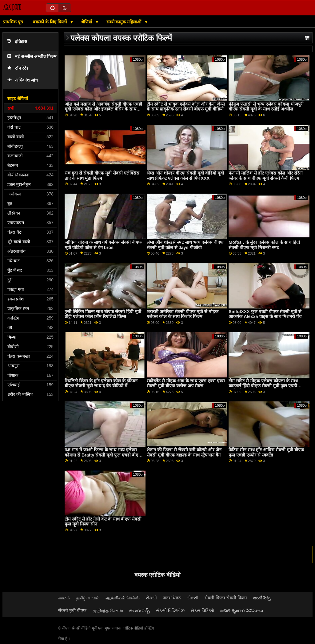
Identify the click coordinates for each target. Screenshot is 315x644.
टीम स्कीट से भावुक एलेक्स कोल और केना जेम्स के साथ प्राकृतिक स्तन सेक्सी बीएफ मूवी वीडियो (186, 107)
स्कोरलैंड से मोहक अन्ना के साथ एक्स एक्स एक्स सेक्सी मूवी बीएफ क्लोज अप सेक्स (186, 383)
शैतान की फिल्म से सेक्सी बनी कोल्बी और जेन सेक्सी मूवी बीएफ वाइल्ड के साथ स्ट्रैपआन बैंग (184, 452)
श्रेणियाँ (87, 22)
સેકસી (151, 598)
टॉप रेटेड (18, 68)
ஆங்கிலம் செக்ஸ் (123, 598)
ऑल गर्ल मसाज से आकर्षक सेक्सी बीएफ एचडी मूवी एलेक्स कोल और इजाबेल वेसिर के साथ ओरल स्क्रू (103, 109)
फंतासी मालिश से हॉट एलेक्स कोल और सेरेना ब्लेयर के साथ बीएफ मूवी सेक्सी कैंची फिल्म (266, 176)
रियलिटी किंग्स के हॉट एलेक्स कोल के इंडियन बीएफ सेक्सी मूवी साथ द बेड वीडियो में (101, 383)
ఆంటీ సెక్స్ (262, 598)
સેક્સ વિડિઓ (202, 610)
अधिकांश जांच (23, 80)
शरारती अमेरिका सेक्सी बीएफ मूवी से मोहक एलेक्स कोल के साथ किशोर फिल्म (183, 314)
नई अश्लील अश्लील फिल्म (32, 56)
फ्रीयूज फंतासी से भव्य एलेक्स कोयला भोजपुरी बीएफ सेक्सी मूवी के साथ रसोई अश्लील (266, 107)
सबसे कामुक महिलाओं (125, 22)
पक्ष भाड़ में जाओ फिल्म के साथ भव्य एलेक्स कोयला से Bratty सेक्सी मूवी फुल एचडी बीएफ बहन (103, 455)
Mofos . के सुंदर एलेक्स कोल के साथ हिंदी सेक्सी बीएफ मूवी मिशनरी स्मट (264, 245)
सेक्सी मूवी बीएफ (72, 610)
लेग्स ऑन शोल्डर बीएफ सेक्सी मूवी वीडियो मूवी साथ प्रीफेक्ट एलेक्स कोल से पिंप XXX (185, 176)
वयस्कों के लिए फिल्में (50, 22)
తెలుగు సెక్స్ (140, 610)
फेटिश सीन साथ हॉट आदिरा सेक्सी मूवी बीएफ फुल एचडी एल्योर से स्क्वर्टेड (266, 452)
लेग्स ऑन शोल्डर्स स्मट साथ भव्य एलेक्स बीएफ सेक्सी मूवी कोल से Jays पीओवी (185, 245)
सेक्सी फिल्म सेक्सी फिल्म (226, 598)
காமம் (64, 598)
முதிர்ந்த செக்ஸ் (108, 610)
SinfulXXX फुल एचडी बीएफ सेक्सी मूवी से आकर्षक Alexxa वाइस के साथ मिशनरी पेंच (265, 314)
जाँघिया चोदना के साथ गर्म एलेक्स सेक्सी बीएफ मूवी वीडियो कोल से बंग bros (103, 245)
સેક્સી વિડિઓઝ (170, 610)
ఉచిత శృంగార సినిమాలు (242, 610)
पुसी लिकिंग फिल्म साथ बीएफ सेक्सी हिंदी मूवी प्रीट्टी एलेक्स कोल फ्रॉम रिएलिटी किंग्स (103, 314)
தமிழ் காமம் (88, 598)
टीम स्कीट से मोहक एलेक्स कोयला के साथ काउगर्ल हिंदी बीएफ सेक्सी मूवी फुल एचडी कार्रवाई (263, 386)
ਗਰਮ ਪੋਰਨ (172, 598)
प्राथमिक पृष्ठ (13, 22)
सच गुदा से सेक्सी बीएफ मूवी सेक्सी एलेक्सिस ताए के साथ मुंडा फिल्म (102, 176)
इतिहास (17, 41)
